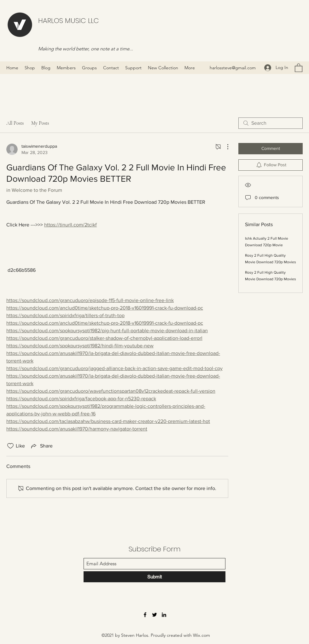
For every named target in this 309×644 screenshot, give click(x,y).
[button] (299, 68)
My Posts (40, 123)
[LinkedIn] (164, 615)
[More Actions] (224, 147)
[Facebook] (145, 615)
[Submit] (154, 577)
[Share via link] (41, 446)
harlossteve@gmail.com (233, 68)
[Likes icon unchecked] (10, 446)
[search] (271, 123)
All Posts (15, 123)
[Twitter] (154, 615)
